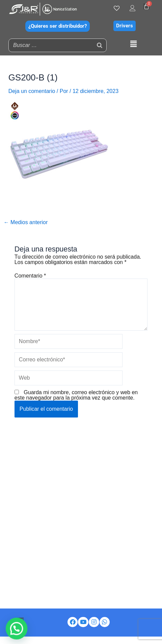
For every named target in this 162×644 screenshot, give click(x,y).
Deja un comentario (32, 91)
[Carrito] (146, 6)
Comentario (30, 276)
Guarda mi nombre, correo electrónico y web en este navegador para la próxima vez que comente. (76, 395)
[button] (133, 44)
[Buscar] (100, 45)
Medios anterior (26, 222)
